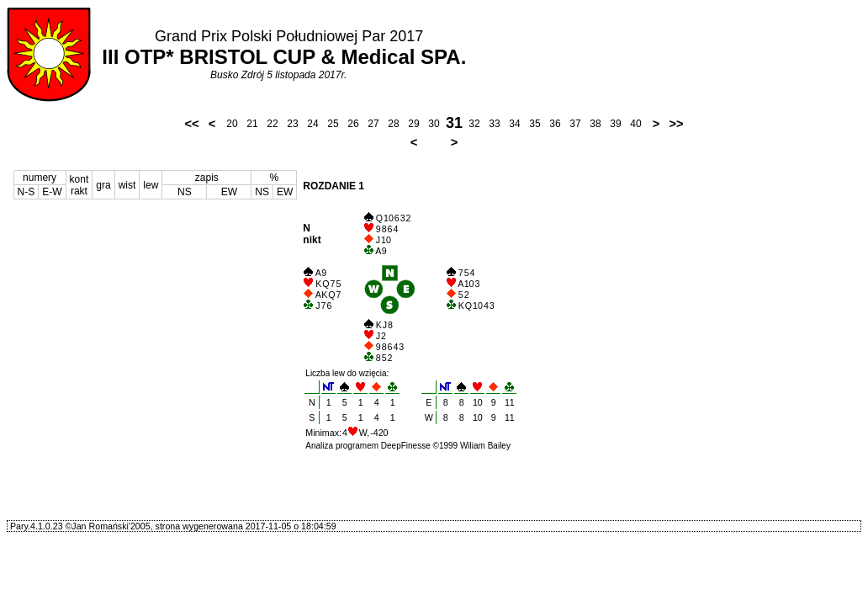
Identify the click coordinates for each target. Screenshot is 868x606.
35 (535, 124)
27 (373, 124)
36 (555, 124)
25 (333, 124)
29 (413, 124)
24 (312, 124)
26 (353, 124)
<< (191, 124)
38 (595, 124)
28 (393, 124)
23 (292, 124)
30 (434, 124)
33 (494, 124)
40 (635, 124)
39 (615, 124)
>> (676, 124)
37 (575, 124)
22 (272, 124)
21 (252, 124)
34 (514, 124)
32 (474, 124)
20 (232, 124)
